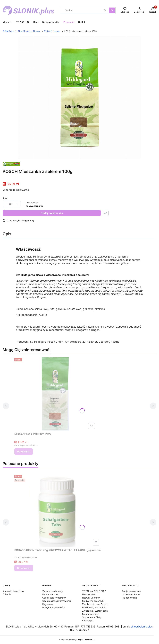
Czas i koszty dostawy (54, 598)
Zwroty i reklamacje (53, 591)
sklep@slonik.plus (142, 626)
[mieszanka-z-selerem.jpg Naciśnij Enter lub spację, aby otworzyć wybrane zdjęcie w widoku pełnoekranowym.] (80, 98)
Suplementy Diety (92, 617)
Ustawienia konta (131, 594)
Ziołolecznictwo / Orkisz (95, 604)
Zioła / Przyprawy (52, 31)
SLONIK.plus (8, 31)
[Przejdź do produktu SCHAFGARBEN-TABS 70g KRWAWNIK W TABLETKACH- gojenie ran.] (58, 510)
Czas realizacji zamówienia (57, 601)
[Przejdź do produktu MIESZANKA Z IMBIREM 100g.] (55, 394)
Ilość (5, 198)
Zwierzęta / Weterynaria (95, 611)
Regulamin (48, 604)
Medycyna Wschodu (93, 601)
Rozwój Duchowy (91, 598)
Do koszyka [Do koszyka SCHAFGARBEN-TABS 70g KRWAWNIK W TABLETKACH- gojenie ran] (24, 568)
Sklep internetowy (76, 640)
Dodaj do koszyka (52, 213)
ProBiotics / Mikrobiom (94, 607)
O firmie (7, 594)
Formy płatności (51, 594)
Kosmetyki (88, 621)
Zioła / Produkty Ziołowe (29, 31)
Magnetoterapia (91, 614)
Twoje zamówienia (132, 591)
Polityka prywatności (53, 607)
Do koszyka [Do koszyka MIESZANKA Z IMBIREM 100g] (24, 452)
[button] (112, 10)
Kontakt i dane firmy (13, 591)
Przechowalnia (130, 598)
